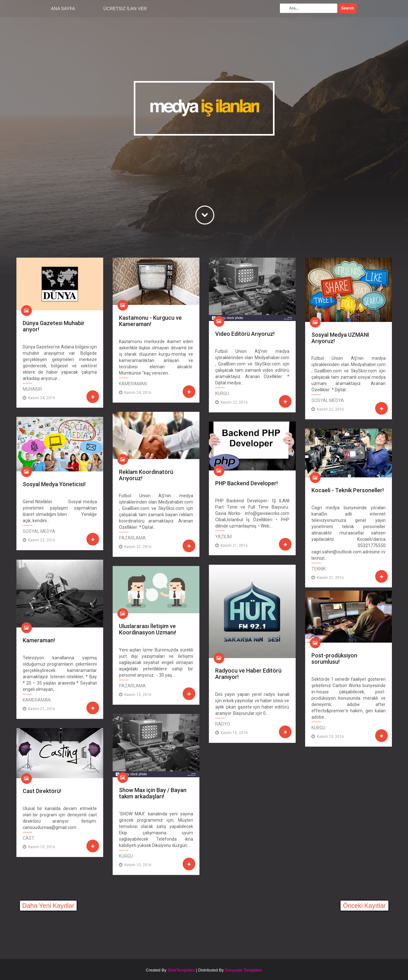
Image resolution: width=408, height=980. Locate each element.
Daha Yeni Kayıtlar (48, 906)
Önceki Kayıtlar (364, 906)
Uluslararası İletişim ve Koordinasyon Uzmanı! (148, 629)
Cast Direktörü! (42, 791)
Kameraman (133, 384)
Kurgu (222, 394)
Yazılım (223, 537)
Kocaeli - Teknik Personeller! (348, 490)
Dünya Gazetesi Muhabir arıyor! (54, 326)
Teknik (319, 569)
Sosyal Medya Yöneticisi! (54, 484)
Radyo (223, 724)
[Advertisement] (90, 931)
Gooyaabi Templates (244, 970)
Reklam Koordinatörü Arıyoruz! (146, 475)
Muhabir (32, 389)
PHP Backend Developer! (246, 483)
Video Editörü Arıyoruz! (245, 334)
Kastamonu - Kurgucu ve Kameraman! (150, 321)
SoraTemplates (181, 970)
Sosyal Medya (328, 400)
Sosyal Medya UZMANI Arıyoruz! (340, 338)
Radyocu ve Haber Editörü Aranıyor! (248, 674)
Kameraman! (39, 640)
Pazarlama (132, 538)
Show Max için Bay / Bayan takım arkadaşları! (153, 793)
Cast (29, 838)
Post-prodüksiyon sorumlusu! (334, 659)
